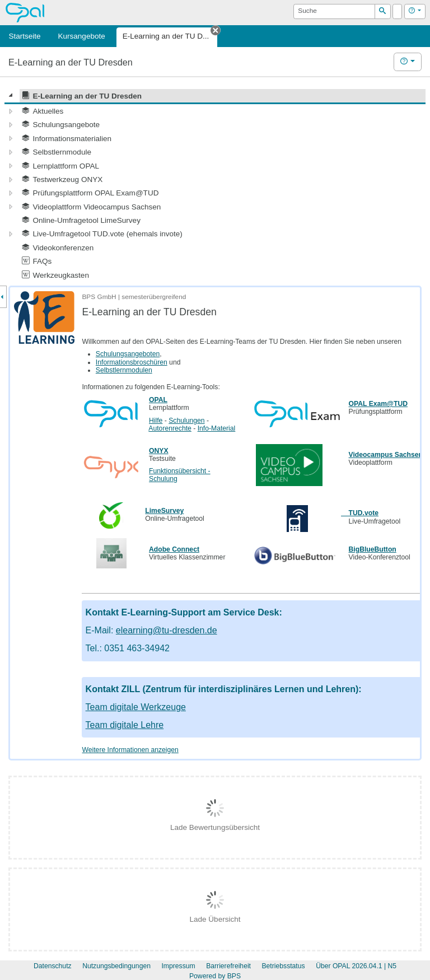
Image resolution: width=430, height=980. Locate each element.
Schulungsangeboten (128, 354)
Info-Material (217, 428)
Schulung (163, 479)
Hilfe (156, 421)
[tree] (215, 185)
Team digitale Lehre (125, 725)
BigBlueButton (373, 549)
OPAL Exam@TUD (378, 404)
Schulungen (186, 421)
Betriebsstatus (283, 966)
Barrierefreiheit (228, 966)
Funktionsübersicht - (180, 471)
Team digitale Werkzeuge (136, 707)
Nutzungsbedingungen (116, 966)
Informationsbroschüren (132, 362)
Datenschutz (53, 966)
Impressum (178, 966)
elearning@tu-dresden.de (167, 630)
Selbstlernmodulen (124, 370)
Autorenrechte (170, 428)
